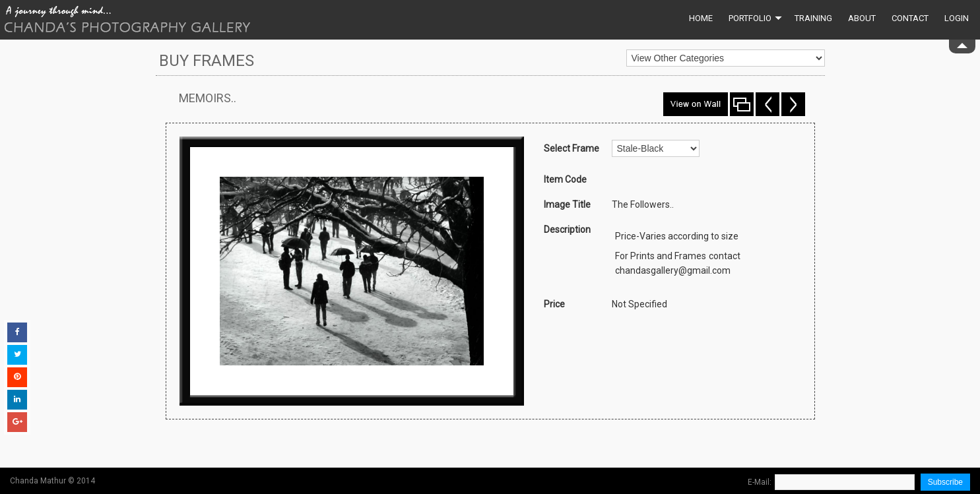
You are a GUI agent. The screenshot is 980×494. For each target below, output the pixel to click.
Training (813, 18)
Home (701, 18)
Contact (910, 18)
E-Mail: (760, 482)
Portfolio (755, 18)
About (862, 18)
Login (957, 18)
